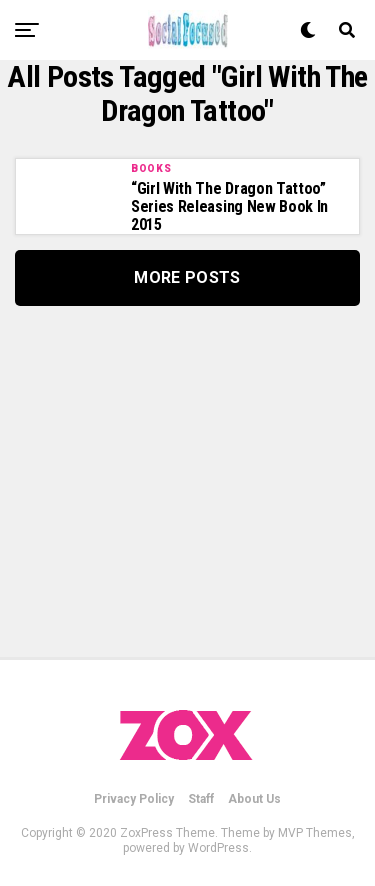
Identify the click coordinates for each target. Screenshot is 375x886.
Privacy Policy (134, 799)
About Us (254, 799)
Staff (201, 799)
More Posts (187, 277)
